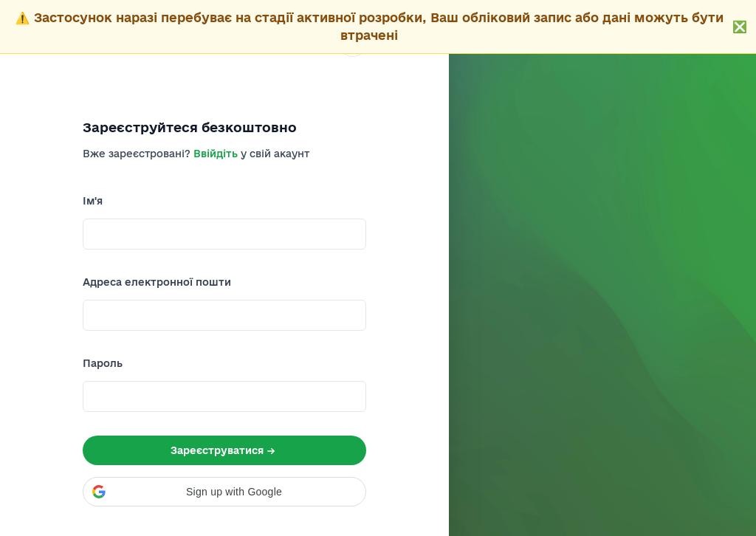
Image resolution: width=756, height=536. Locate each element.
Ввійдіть (216, 154)
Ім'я (93, 201)
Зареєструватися (224, 451)
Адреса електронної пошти (157, 282)
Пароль (103, 363)
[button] (224, 492)
